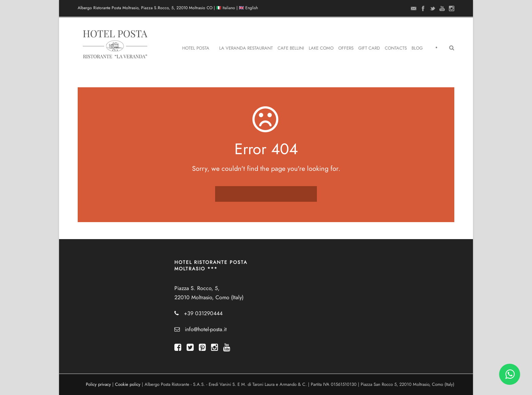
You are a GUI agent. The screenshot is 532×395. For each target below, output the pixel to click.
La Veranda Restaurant (246, 48)
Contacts (396, 48)
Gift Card (369, 48)
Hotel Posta (196, 48)
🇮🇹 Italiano (226, 8)
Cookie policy (128, 384)
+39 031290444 (203, 313)
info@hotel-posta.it (206, 329)
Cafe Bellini (291, 48)
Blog (417, 48)
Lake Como (321, 48)
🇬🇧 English (248, 8)
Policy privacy (98, 384)
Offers (346, 48)
